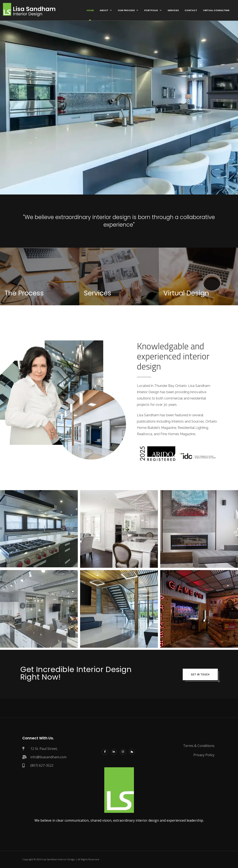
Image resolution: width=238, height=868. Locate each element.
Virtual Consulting (216, 10)
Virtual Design (186, 293)
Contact (191, 10)
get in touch (200, 674)
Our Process (126, 10)
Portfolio (151, 10)
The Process (24, 293)
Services (173, 10)
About (104, 10)
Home (90, 10)
